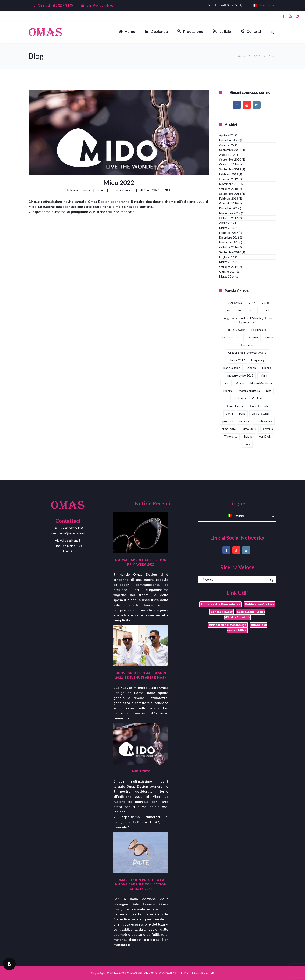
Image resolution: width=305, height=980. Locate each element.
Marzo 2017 (227, 228)
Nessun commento (122, 190)
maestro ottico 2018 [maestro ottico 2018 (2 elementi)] (240, 375)
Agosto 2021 (228, 155)
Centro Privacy (221, 612)
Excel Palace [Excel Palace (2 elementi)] (259, 330)
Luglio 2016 (227, 257)
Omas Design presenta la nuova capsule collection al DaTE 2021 (141, 884)
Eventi (101, 190)
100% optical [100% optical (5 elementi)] (234, 303)
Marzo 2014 (227, 276)
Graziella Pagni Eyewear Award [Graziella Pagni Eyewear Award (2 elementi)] (247, 353)
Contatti (251, 31)
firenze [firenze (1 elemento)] (269, 337)
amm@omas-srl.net (100, 5)
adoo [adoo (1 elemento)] (227, 310)
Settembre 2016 (230, 252)
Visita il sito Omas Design (228, 625)
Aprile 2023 (227, 135)
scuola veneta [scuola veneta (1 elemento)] (264, 421)
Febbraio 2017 (229, 233)
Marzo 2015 (227, 262)
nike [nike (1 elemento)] (269, 391)
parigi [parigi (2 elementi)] (229, 414)
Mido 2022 (119, 182)
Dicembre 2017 (229, 208)
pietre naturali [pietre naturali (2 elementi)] (260, 414)
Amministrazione (80, 190)
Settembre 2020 (230, 159)
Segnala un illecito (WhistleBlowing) (245, 615)
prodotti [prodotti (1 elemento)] (228, 421)
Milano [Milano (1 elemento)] (240, 383)
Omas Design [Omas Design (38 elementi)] (235, 406)
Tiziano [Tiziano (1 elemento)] (248, 436)
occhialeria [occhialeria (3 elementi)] (239, 398)
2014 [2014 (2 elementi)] (252, 303)
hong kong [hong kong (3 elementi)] (258, 360)
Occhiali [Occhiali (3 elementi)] (257, 398)
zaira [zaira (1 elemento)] (247, 444)
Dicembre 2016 (229, 237)
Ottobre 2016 (229, 247)
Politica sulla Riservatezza (220, 604)
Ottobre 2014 (229, 267)
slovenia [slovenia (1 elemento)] (268, 429)
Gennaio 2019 (229, 179)
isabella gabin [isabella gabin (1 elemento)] (232, 368)
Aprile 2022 (227, 145)
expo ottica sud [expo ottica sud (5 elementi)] (232, 337)
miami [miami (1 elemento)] (263, 375)
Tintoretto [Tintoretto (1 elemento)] (231, 436)
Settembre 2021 (230, 150)
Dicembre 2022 (229, 140)
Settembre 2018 (230, 194)
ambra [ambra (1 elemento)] (251, 310)
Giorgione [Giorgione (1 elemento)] (247, 345)
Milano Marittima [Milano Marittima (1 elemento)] (261, 383)
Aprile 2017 (227, 223)
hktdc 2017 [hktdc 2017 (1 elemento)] (238, 360)
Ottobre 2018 (229, 189)
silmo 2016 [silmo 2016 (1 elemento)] (229, 429)
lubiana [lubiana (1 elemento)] (267, 368)
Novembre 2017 (230, 213)
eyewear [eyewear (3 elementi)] (253, 337)
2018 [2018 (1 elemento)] (265, 303)
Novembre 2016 (230, 242)
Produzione (190, 32)
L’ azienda (156, 31)
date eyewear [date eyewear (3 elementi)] (237, 330)
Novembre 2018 (230, 184)
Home (127, 31)
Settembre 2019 (230, 169)
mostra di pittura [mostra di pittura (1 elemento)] (249, 391)
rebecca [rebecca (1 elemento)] (244, 421)
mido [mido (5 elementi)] (226, 383)
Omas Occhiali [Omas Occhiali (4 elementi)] (259, 406)
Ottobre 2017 (229, 218)
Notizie (222, 32)
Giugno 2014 (228, 272)
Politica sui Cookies (260, 604)
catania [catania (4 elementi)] (266, 310)
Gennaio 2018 (229, 203)
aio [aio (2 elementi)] (239, 310)
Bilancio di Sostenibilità (247, 628)
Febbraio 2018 (229, 198)
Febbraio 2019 (229, 174)
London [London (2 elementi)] (251, 368)
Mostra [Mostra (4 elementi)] (228, 391)
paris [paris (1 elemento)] (242, 414)
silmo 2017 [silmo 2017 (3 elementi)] (249, 429)
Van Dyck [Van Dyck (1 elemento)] (265, 436)
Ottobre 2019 (229, 164)
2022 (257, 56)
